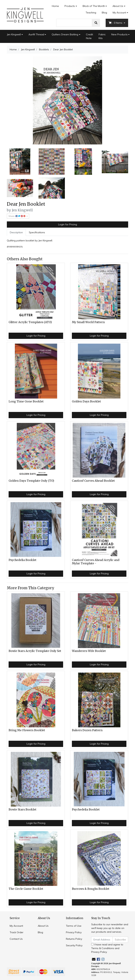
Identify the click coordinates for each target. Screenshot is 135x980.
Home (55, 6)
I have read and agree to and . (107, 948)
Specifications (37, 232)
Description (16, 232)
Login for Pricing (68, 224)
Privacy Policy (74, 932)
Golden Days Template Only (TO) (31, 481)
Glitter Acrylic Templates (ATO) (30, 322)
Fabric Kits (102, 36)
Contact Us (16, 939)
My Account (16, 926)
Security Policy (74, 945)
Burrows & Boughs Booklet (91, 889)
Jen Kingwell (14, 34)
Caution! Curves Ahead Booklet (93, 481)
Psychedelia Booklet (22, 560)
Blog (104, 13)
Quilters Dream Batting (65, 34)
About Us (118, 6)
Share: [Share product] (17, 216)
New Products (119, 34)
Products (70, 6)
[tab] (16, 232)
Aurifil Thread (36, 34)
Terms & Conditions (103, 948)
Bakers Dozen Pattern (87, 730)
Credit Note (89, 36)
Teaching (91, 13)
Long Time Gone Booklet (26, 401)
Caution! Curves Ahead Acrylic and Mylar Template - (96, 562)
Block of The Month (94, 6)
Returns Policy (74, 939)
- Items (116, 23)
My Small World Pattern (88, 322)
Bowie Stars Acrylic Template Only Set (35, 651)
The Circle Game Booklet (26, 889)
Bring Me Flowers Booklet (27, 730)
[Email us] (94, 959)
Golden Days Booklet (86, 401)
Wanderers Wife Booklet (89, 651)
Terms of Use (74, 926)
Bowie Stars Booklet (22, 810)
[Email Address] (102, 940)
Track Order (17, 932)
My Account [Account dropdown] (119, 13)
